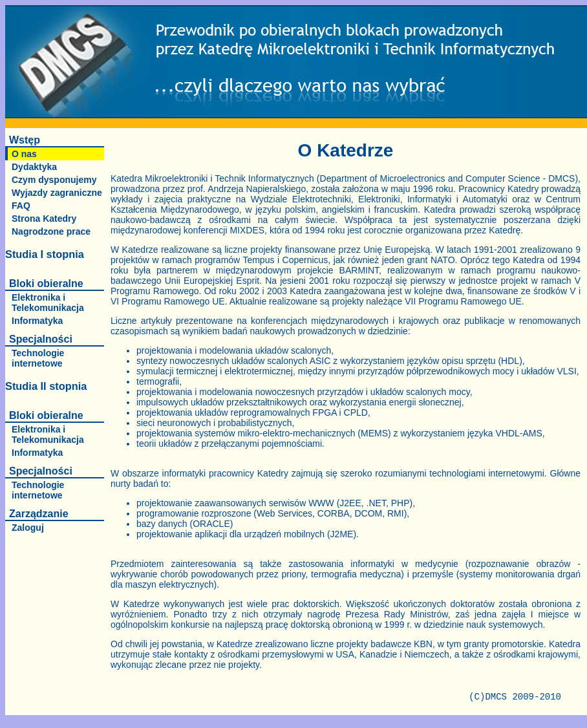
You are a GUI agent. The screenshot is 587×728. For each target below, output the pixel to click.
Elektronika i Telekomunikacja (48, 303)
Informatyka (37, 321)
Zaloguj (28, 528)
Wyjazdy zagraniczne (57, 193)
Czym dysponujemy (54, 180)
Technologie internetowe (38, 358)
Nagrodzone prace (51, 231)
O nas (24, 154)
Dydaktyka (34, 167)
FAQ (21, 206)
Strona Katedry (44, 219)
